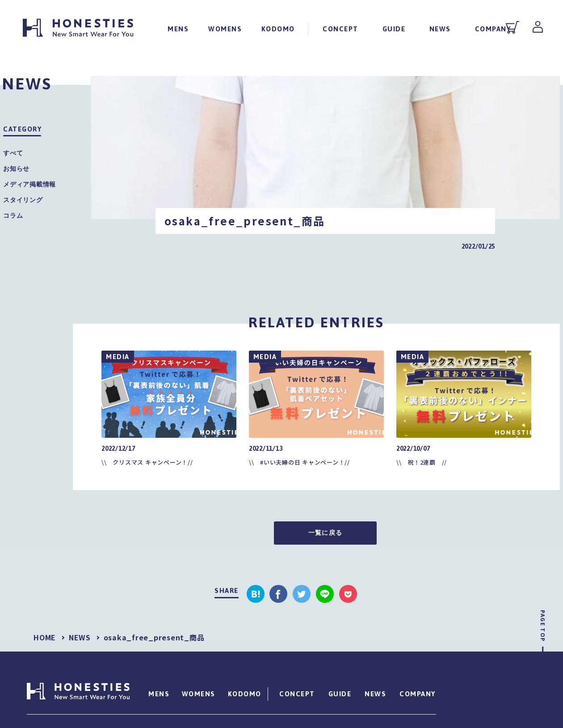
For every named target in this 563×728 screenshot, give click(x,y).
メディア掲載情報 (29, 184)
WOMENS (225, 28)
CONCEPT (340, 28)
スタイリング (23, 200)
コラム (13, 216)
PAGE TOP (543, 626)
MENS (178, 28)
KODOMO (278, 28)
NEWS (440, 28)
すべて (13, 153)
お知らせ (16, 169)
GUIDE (394, 28)
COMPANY (493, 28)
